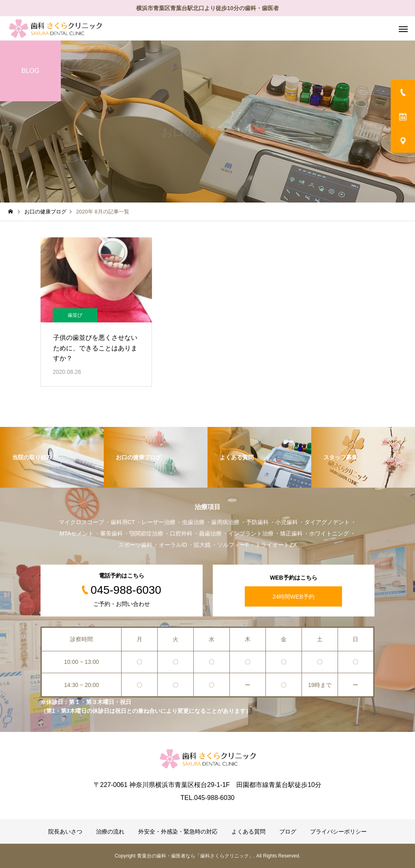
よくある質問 (248, 832)
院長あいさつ (65, 832)
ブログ (288, 832)
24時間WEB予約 (294, 597)
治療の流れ (110, 832)
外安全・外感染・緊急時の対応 (178, 832)
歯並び (75, 315)
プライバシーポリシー (338, 832)
